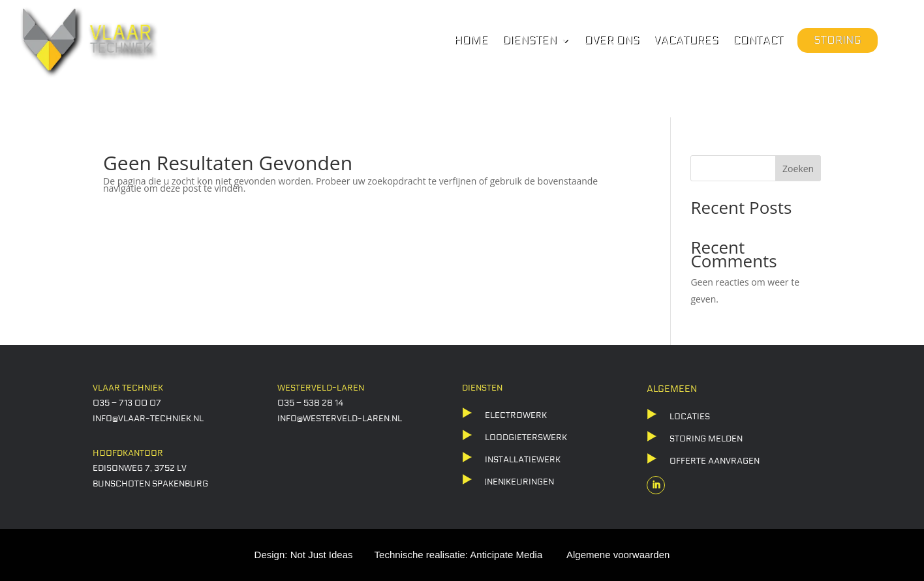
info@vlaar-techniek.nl (148, 419)
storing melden (706, 439)
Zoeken (798, 169)
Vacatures (686, 41)
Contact (758, 41)
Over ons (612, 41)
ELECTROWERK (516, 415)
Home (471, 41)
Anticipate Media (506, 555)
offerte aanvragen (715, 461)
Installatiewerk (523, 460)
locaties (690, 417)
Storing (838, 40)
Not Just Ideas (322, 555)
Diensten (530, 41)
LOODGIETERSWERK (526, 438)
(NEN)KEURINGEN (519, 482)
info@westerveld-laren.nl (340, 419)
